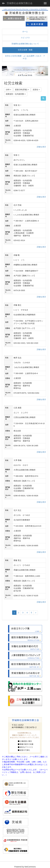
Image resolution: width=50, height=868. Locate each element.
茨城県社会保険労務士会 (20, 3)
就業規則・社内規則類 (16, 94)
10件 (8, 90)
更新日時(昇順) (22, 90)
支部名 (36, 90)
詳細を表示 (41, 147)
